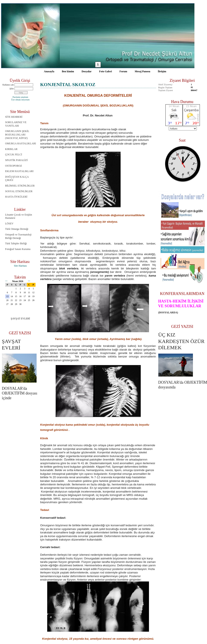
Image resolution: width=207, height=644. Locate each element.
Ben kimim (68, 71)
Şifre (12, 89)
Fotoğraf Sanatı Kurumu (18, 249)
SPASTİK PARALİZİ (16, 160)
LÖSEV (9, 224)
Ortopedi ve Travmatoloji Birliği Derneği (18, 236)
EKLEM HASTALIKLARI (19, 171)
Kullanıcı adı (8, 85)
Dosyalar (87, 71)
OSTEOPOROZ (14, 166)
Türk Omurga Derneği (17, 229)
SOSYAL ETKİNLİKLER (19, 191)
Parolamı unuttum (20, 97)
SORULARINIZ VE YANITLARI (16, 124)
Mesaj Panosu (142, 71)
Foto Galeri (106, 71)
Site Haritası (20, 266)
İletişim (162, 71)
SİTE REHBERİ (14, 117)
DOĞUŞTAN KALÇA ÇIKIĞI (17, 179)
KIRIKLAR (11, 149)
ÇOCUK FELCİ (14, 155)
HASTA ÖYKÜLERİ (16, 197)
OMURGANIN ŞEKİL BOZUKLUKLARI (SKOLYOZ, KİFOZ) (17, 134)
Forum (123, 71)
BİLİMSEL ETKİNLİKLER (20, 186)
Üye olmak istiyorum (20, 100)
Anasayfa (49, 71)
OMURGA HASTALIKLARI (21, 143)
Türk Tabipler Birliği (16, 243)
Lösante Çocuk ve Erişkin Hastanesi (19, 216)
